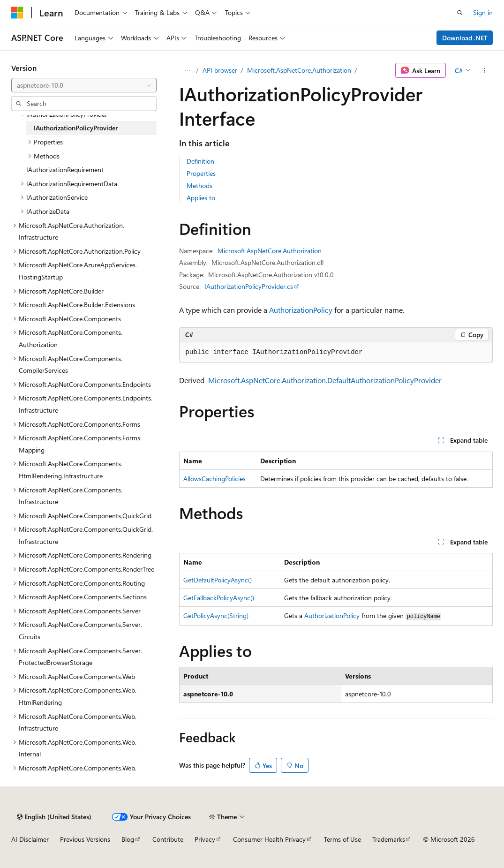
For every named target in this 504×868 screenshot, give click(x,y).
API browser (220, 70)
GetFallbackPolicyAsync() (219, 598)
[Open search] (460, 13)
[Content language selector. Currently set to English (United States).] (54, 817)
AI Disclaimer (30, 839)
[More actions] (485, 70)
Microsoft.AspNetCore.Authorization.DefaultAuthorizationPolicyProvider (325, 380)
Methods (199, 185)
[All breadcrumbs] (187, 70)
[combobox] (84, 85)
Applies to (201, 198)
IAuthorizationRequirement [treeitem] (65, 170)
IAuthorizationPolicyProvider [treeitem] (76, 128)
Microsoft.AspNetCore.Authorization (299, 70)
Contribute (168, 839)
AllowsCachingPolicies (214, 479)
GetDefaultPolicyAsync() (218, 580)
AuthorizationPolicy (301, 310)
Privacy (205, 839)
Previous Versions (85, 839)
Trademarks (389, 839)
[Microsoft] (17, 13)
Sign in (483, 12)
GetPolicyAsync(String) (216, 615)
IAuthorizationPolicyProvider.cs (249, 286)
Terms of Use (342, 839)
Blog (128, 839)
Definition (200, 161)
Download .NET (465, 38)
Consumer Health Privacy (269, 839)
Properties (201, 173)
